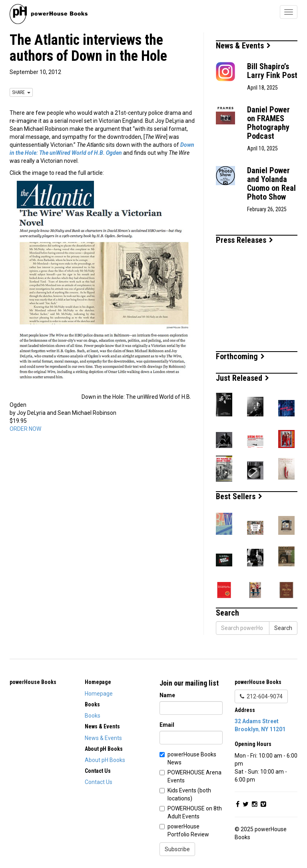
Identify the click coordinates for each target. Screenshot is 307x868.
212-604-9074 (261, 696)
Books (93, 716)
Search (283, 628)
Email (167, 725)
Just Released (242, 378)
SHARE (21, 92)
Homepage (99, 694)
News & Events (243, 46)
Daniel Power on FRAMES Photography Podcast (268, 123)
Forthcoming (240, 356)
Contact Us (99, 782)
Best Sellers (239, 496)
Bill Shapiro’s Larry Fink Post (272, 71)
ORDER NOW (25, 429)
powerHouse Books (33, 682)
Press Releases (244, 240)
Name (167, 695)
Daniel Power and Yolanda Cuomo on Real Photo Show (271, 184)
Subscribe (177, 849)
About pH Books (105, 760)
